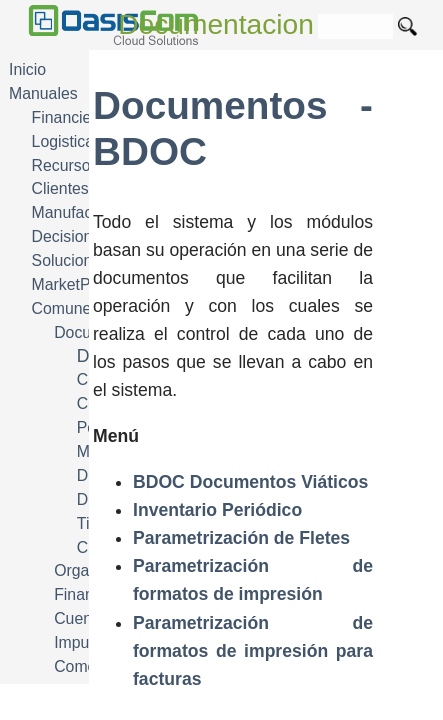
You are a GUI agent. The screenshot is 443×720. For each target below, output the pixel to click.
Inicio (27, 69)
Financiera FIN (84, 117)
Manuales (43, 93)
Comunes (66, 308)
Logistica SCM (83, 141)
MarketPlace (76, 284)
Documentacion (216, 24)
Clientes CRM (81, 188)
